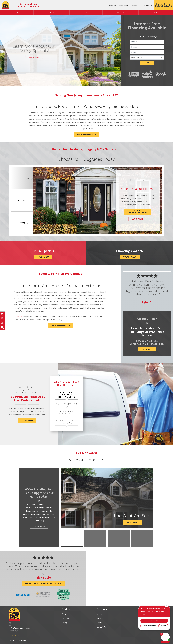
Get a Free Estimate (61, 326)
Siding (86, 13)
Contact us (18, 316)
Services (100, 618)
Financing (124, 5)
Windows (52, 13)
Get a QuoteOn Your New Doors (138, 212)
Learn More (138, 219)
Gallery (100, 623)
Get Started (132, 523)
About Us (120, 13)
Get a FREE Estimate (86, 134)
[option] (22, 178)
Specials (135, 5)
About (99, 614)
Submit (147, 63)
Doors (17, 13)
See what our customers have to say (43, 584)
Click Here (34, 57)
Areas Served (14, 636)
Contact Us (147, 5)
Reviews (112, 5)
